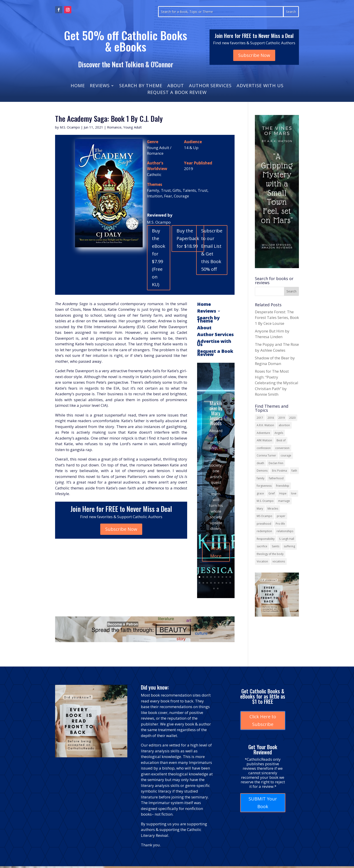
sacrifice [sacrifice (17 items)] (262, 546)
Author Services (210, 86)
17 (226, 583)
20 (218, 588)
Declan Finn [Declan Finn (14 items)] (276, 463)
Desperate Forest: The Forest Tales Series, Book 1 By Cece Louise (277, 318)
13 (211, 583)
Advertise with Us (260, 86)
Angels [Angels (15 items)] (279, 433)
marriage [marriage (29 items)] (284, 501)
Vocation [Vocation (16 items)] (262, 561)
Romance (114, 127)
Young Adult (133, 127)
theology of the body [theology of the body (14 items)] (270, 554)
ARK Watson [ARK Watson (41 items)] (264, 440)
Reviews (100, 86)
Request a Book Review (177, 93)
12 (207, 583)
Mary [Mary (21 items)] (260, 509)
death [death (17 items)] (260, 463)
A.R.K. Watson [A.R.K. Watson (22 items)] (265, 425)
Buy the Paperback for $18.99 (188, 238)
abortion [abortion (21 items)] (284, 425)
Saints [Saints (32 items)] (276, 546)
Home (78, 86)
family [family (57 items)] (261, 478)
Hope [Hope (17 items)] (283, 493)
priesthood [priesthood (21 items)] (264, 524)
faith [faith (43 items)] (294, 471)
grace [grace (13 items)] (260, 493)
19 (214, 588)
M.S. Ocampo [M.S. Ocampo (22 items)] (265, 501)
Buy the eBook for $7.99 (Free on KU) (159, 258)
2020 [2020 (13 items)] (292, 418)
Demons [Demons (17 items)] (262, 471)
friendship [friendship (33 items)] (283, 486)
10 (199, 583)
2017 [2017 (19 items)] (260, 418)
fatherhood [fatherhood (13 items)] (276, 478)
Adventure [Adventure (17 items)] (263, 433)
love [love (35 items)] (294, 493)
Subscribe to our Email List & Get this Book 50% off (212, 250)
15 (219, 583)
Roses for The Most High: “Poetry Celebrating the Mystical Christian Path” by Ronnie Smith (277, 383)
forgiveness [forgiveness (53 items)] (264, 486)
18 (230, 583)
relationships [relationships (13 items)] (285, 531)
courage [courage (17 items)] (286, 455)
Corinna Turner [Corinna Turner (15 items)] (266, 455)
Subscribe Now (254, 55)
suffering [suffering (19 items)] (289, 546)
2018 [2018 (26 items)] (271, 418)
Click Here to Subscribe (263, 720)
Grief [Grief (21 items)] (272, 493)
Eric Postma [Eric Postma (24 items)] (279, 471)
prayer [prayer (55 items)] (281, 516)
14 (215, 583)
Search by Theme (141, 86)
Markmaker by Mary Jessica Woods (216, 429)
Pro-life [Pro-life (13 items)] (280, 524)
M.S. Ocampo (70, 127)
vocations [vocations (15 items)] (279, 561)
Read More (216, 568)
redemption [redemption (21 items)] (264, 531)
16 (222, 583)
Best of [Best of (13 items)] (281, 440)
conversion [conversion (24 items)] (282, 448)
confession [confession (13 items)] (264, 448)
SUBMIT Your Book (263, 803)
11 (203, 583)
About (176, 86)
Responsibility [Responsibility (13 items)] (266, 539)
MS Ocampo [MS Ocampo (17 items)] (264, 516)
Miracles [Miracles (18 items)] (273, 509)
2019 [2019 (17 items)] (282, 418)
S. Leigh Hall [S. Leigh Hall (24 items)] (287, 539)
